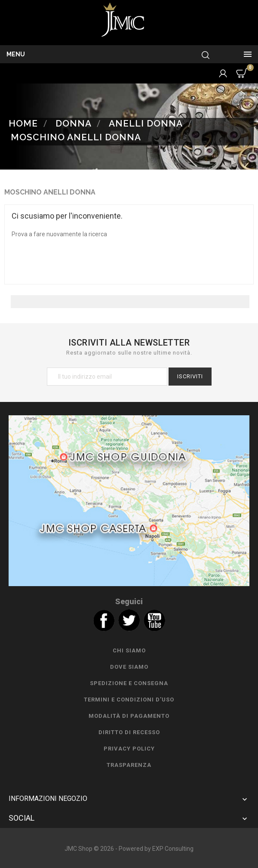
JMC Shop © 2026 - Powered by (108, 849)
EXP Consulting (173, 849)
